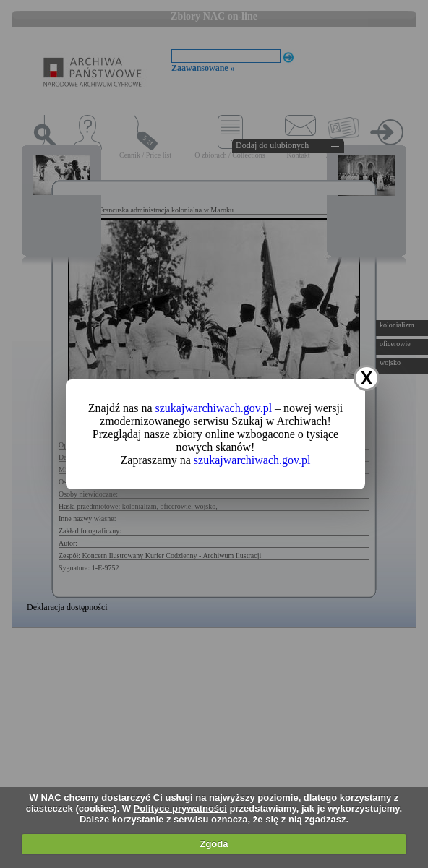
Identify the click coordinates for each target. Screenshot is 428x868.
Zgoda (214, 844)
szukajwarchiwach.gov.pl (214, 408)
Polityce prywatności (180, 808)
